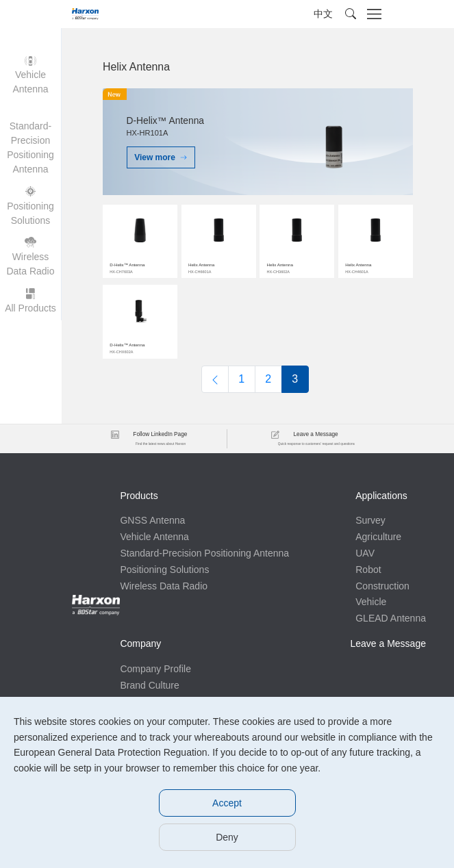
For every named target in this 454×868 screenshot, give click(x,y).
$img (140, 240)
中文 (323, 14)
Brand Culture (149, 685)
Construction (382, 586)
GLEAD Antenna (391, 618)
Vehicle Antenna (154, 537)
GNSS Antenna (152, 520)
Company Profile (155, 669)
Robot (368, 570)
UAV (365, 553)
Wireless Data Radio (164, 586)
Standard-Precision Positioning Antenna (204, 553)
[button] (351, 14)
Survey (370, 520)
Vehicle (371, 602)
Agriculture (378, 537)
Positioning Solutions (164, 570)
